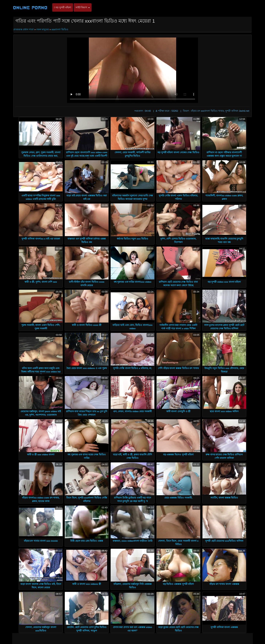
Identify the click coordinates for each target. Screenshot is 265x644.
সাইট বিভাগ (83, 7)
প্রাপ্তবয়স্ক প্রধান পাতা (24, 29)
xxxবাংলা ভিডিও (60, 29)
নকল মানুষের (43, 29)
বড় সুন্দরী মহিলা (63, 7)
